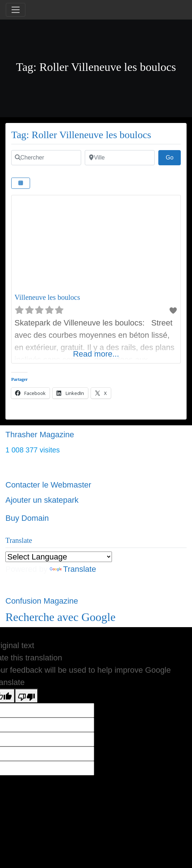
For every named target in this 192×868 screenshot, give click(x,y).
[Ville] (120, 158)
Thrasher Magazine (40, 435)
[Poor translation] (26, 696)
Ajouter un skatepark (42, 500)
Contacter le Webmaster (48, 485)
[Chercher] (46, 158)
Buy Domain (27, 518)
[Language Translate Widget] (59, 557)
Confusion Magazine (42, 601)
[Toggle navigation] (16, 10)
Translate (73, 569)
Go (173, 157)
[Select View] (21, 183)
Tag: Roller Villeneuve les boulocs (81, 135)
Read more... (96, 354)
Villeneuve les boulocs (47, 297)
